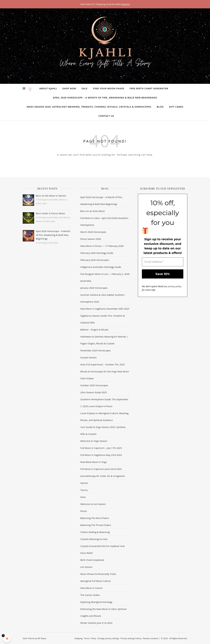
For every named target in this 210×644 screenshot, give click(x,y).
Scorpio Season (88, 357)
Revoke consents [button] (151, 638)
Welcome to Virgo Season (94, 441)
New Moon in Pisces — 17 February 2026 (102, 246)
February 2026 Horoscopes (95, 260)
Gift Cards (176, 107)
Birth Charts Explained (92, 560)
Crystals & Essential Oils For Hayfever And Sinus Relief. (102, 549)
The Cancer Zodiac (90, 595)
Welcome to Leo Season (93, 504)
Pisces (84, 511)
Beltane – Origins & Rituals (94, 330)
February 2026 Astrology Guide (97, 253)
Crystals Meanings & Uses (94, 539)
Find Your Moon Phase (109, 88)
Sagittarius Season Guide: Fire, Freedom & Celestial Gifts (103, 319)
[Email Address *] (163, 262)
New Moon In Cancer (91, 588)
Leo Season (86, 567)
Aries (83, 497)
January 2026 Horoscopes (94, 288)
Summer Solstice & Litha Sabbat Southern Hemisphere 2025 (102, 298)
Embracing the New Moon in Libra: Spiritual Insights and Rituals (103, 612)
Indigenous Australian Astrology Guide (101, 267)
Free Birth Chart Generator (149, 88)
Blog (160, 107)
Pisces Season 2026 (91, 239)
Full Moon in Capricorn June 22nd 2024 (101, 469)
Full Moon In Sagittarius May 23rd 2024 (101, 455)
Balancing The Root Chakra (95, 518)
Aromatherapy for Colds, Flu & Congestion (103, 476)
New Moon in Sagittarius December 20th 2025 (105, 309)
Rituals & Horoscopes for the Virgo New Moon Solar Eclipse (105, 375)
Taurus (84, 490)
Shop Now (69, 88)
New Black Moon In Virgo (94, 462)
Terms (87, 638)
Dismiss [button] (126, 4)
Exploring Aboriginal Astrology (96, 602)
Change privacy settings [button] (108, 638)
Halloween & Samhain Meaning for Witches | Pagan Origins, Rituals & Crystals (104, 340)
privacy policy (175, 286)
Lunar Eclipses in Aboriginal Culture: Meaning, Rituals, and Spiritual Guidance (105, 417)
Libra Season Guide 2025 (93, 392)
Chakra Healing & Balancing (95, 532)
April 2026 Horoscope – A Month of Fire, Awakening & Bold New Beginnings (105, 98)
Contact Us (106, 116)
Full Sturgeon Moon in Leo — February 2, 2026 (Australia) (105, 277)
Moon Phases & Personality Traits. (98, 574)
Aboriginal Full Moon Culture (95, 581)
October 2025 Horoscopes (94, 385)
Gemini (84, 483)
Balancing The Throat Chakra (96, 525)
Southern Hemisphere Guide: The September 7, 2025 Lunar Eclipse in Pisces (104, 403)
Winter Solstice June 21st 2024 (96, 623)
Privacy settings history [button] (131, 638)
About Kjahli (48, 88)
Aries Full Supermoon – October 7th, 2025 (102, 364)
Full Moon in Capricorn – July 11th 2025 (101, 448)
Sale (85, 88)
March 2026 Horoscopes (93, 232)
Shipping (79, 638)
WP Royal (42, 638)
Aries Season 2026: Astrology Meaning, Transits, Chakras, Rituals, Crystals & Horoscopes (89, 107)
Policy (93, 638)
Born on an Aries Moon (93, 211)
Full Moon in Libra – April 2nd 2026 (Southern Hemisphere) (104, 221)
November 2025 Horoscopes (95, 350)
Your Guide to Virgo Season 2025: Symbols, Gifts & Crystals (103, 430)
